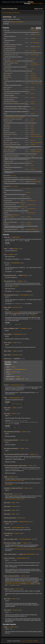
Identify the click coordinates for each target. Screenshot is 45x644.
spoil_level (7, 165)
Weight (33, 114)
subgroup (6, 213)
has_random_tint (8, 140)
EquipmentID (34, 63)
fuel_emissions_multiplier (11, 102)
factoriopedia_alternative (11, 177)
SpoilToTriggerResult (37, 143)
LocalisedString (31, 201)
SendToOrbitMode (35, 152)
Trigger (33, 144)
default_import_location (10, 134)
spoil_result (7, 73)
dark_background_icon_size (11, 55)
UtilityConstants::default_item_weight (13, 117)
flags (5, 83)
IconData (37, 34)
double (33, 93)
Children (7, 24)
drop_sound (7, 131)
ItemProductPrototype (28, 554)
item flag (32, 315)
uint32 (33, 87)
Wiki (18, 2)
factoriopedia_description (11, 209)
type (5, 188)
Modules (7, 582)
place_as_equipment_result (11, 63)
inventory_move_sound (9, 132)
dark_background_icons (10, 47)
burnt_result (7, 69)
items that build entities (16, 582)
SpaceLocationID (35, 134)
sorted (38, 28)
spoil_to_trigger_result (10, 143)
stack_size (7, 30)
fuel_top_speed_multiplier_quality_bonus (15, 109)
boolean (33, 140)
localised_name (8, 201)
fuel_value (7, 89)
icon (5, 38)
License (24, 641)
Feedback (36, 641)
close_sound (7, 127)
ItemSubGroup (15, 215)
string (28, 177)
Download (30, 641)
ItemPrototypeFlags (36, 83)
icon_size (6, 43)
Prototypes (9, 13)
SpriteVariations (36, 79)
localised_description (10, 205)
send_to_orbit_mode (9, 152)
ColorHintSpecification (37, 136)
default (33, 28)
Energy (33, 89)
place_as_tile (7, 77)
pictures (6, 79)
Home (4, 13)
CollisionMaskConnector (20, 369)
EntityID (33, 59)
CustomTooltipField (35, 181)
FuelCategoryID (35, 65)
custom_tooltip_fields (10, 181)
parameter (6, 224)
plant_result (7, 75)
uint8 (32, 165)
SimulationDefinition (33, 229)
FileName (33, 38)
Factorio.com (6, 2)
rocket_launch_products (10, 150)
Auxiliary (40, 3)
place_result (7, 59)
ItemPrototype (16, 13)
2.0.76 (39, 9)
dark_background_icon (9, 51)
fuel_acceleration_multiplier (12, 93)
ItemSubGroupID (31, 213)
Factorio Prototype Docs (10, 9)
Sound (32, 125)
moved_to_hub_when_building (11, 156)
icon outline (15, 286)
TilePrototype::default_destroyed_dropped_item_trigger (28, 549)
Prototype (27, 3)
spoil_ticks (7, 87)
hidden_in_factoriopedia (10, 222)
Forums (13, 2)
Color (32, 121)
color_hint (7, 136)
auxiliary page (9, 484)
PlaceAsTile (34, 77)
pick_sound (7, 129)
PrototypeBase (20, 22)
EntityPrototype (14, 61)
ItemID (33, 69)
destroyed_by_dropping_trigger (12, 144)
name (5, 192)
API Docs (31, 2)
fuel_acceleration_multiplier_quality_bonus (16, 104)
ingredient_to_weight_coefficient (13, 119)
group (36, 584)
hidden (5, 217)
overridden (11, 217)
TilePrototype (8, 148)
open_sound (7, 125)
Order (28, 196)
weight (5, 114)
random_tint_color (9, 161)
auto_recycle (7, 169)
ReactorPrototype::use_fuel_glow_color (15, 499)
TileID (13, 367)
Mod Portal (23, 2)
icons (5, 34)
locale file (21, 203)
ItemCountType (35, 30)
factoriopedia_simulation (11, 229)
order (5, 196)
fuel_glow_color (8, 121)
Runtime (34, 3)
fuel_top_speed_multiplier (11, 98)
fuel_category (7, 65)
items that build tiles (27, 582)
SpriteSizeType (35, 43)
